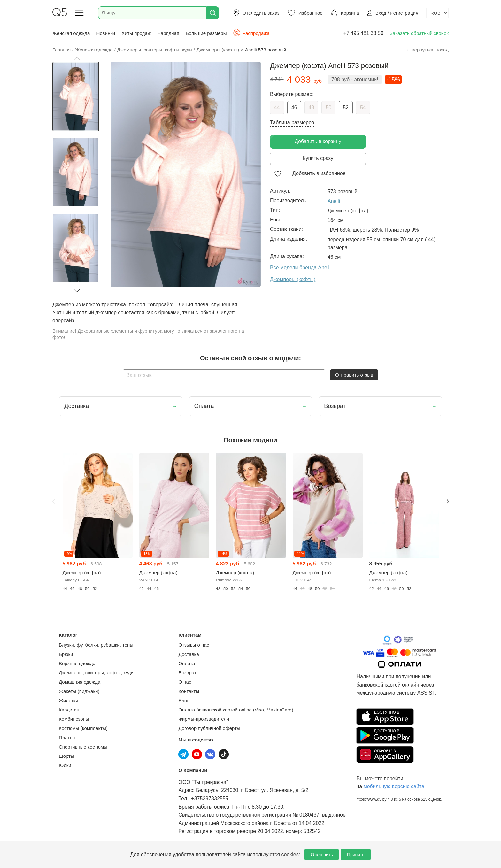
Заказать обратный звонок (419, 33)
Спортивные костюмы (83, 747)
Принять (356, 855)
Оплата (187, 663)
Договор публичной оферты (209, 728)
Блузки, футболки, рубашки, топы (96, 645)
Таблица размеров (292, 123)
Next (448, 501)
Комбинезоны (74, 719)
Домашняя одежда (80, 682)
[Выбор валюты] (437, 13)
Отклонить (322, 855)
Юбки (65, 765)
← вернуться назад (427, 50)
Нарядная (168, 33)
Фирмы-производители (204, 719)
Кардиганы (71, 710)
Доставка (189, 654)
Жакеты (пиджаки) (79, 691)
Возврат (187, 673)
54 (363, 108)
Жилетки (69, 700)
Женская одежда (71, 33)
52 (346, 108)
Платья (67, 737)
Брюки (66, 654)
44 (277, 108)
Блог (183, 700)
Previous (53, 501)
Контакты (189, 691)
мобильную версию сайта (394, 786)
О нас (185, 682)
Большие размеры (206, 33)
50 (328, 108)
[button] (77, 58)
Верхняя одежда (77, 663)
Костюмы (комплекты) (83, 728)
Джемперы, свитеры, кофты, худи (96, 673)
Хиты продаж (136, 33)
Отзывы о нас (194, 645)
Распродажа (251, 33)
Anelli (334, 201)
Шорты (66, 756)
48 (312, 108)
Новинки (106, 33)
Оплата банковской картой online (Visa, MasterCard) (236, 710)
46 (294, 108)
